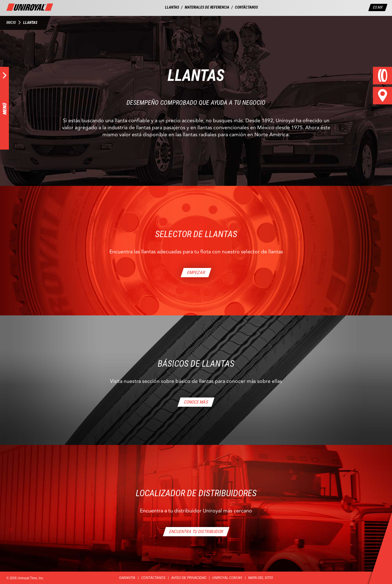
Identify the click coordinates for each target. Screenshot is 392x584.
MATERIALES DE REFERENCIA (207, 7)
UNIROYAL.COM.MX (227, 578)
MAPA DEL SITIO (260, 578)
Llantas (30, 23)
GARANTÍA (127, 578)
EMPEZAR (196, 272)
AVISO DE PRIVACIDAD (189, 578)
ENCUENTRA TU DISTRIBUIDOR (196, 531)
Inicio (11, 23)
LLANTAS (172, 7)
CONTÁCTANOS (246, 7)
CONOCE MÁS (196, 402)
